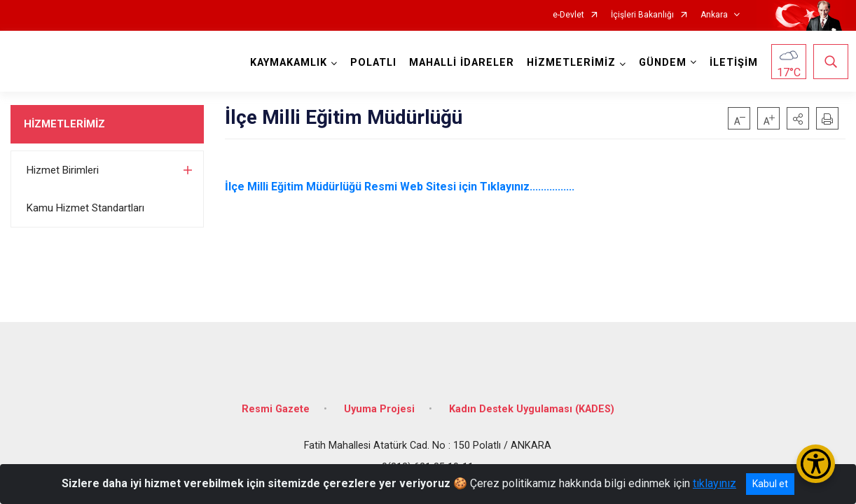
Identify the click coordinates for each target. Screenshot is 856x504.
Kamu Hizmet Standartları (85, 208)
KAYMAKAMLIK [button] (286, 63)
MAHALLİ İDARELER (459, 63)
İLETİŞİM (731, 63)
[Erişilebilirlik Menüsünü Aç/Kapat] (816, 464)
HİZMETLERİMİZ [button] (568, 63)
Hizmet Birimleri (63, 170)
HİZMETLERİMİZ (64, 124)
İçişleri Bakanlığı (642, 15)
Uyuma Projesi (379, 401)
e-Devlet (568, 15)
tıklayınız (715, 483)
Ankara (714, 15)
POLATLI (371, 63)
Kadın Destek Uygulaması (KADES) (532, 401)
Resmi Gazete (276, 401)
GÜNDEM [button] (660, 63)
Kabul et (770, 484)
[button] (798, 118)
